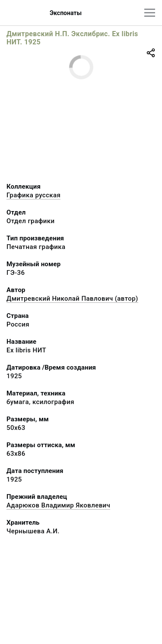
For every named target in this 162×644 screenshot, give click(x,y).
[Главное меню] (150, 13)
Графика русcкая (33, 195)
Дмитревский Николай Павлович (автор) (72, 299)
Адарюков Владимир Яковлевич (58, 505)
